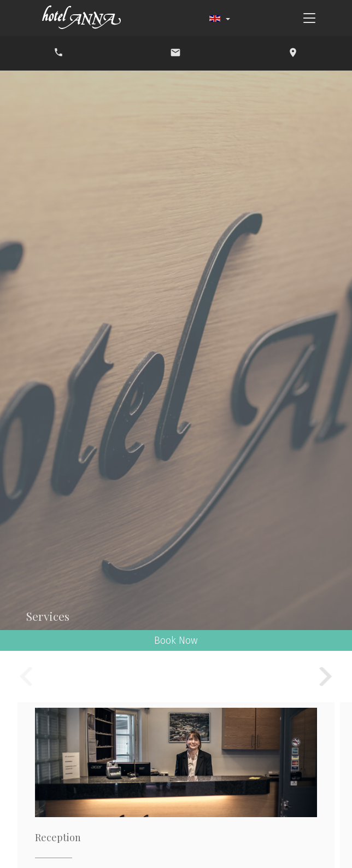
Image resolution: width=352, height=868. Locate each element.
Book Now (176, 640)
